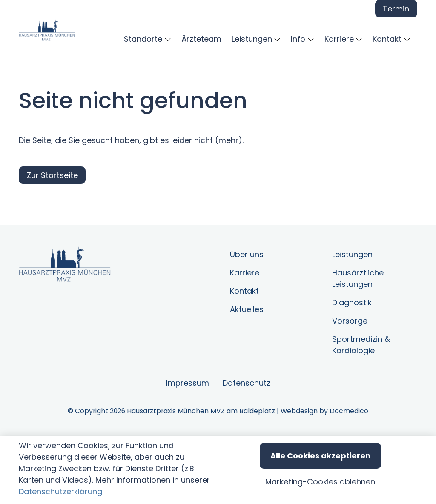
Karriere (245, 315)
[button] (299, 39)
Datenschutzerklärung (60, 491)
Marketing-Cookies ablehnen (320, 482)
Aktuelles (247, 352)
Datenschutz (247, 425)
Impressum (188, 425)
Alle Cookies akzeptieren (320, 456)
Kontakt (244, 334)
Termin (396, 9)
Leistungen (352, 297)
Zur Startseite (52, 218)
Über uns (247, 297)
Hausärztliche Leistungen (358, 321)
